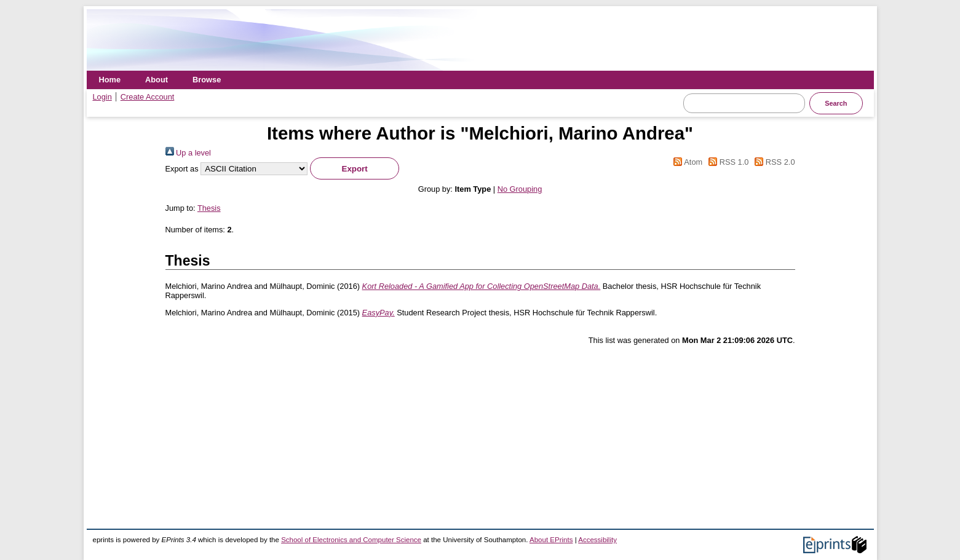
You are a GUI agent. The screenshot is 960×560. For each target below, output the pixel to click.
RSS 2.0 (773, 162)
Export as (182, 169)
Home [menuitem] (110, 80)
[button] (355, 168)
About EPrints (551, 540)
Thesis (209, 208)
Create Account (148, 97)
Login (102, 97)
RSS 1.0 (727, 162)
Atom (686, 162)
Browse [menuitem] (207, 80)
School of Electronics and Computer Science (351, 540)
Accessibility (597, 540)
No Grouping (520, 189)
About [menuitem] (157, 80)
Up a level (188, 153)
